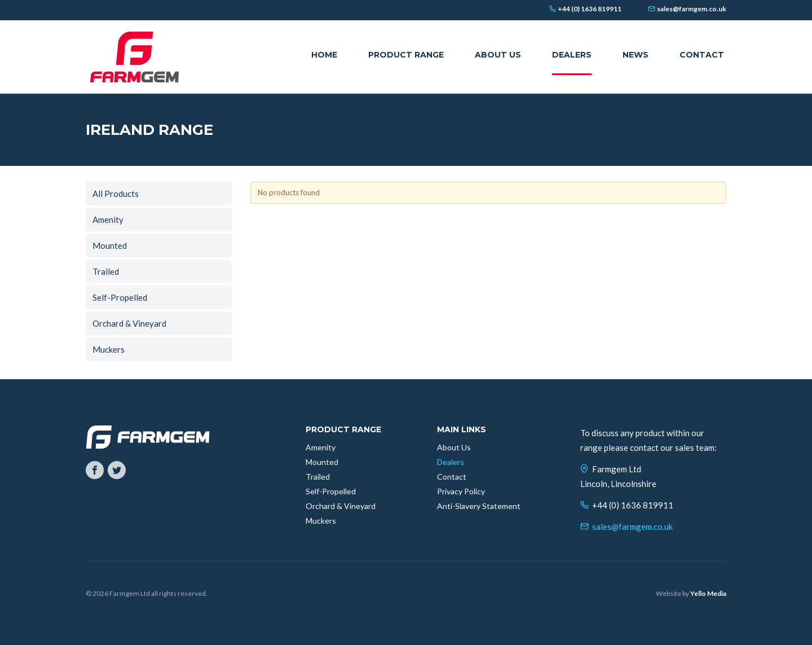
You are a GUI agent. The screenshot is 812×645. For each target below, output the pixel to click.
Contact (452, 477)
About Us (454, 447)
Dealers (451, 462)
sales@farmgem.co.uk (632, 526)
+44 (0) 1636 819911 (633, 505)
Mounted (110, 245)
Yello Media (708, 593)
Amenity (108, 220)
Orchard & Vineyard (129, 323)
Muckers (109, 349)
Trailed (106, 271)
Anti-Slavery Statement (479, 506)
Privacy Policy (461, 491)
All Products (116, 194)
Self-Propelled (120, 297)
